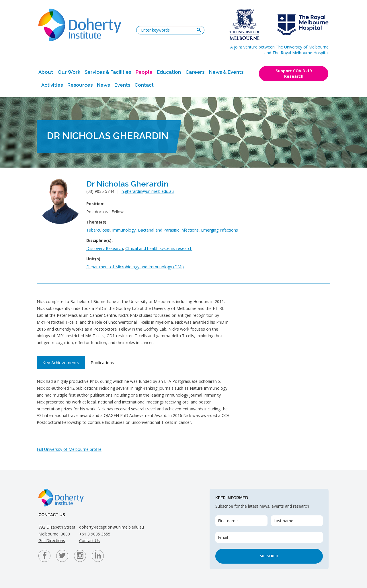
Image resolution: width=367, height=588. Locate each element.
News (103, 85)
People (144, 72)
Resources (80, 85)
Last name (283, 521)
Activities (52, 85)
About (46, 72)
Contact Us (89, 541)
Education (169, 72)
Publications (102, 362)
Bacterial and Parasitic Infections (168, 230)
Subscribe (269, 556)
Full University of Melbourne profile (69, 449)
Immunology (124, 230)
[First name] (241, 521)
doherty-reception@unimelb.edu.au (112, 527)
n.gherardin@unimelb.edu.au (148, 191)
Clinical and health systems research (159, 248)
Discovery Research (105, 248)
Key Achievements (61, 362)
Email (223, 537)
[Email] (269, 537)
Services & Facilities (108, 72)
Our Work (69, 72)
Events (122, 85)
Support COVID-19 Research (294, 73)
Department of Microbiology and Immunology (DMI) (135, 267)
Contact (144, 85)
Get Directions (52, 541)
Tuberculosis (98, 230)
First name (228, 521)
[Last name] (297, 521)
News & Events (226, 72)
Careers (195, 72)
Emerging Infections (219, 230)
